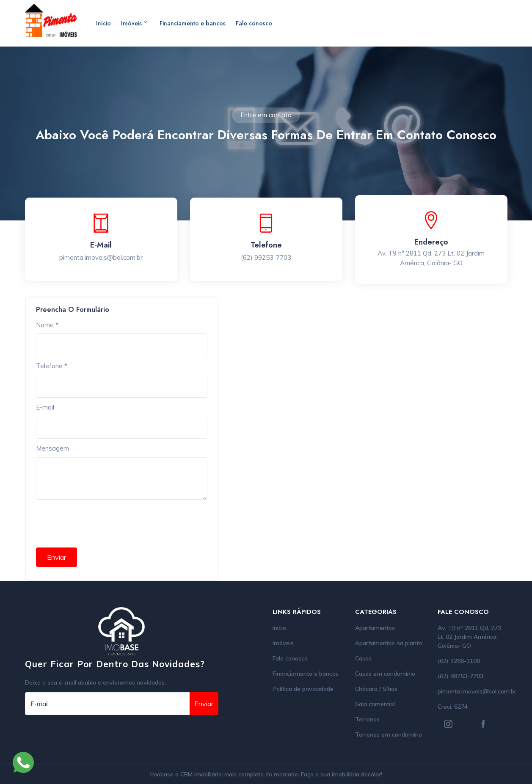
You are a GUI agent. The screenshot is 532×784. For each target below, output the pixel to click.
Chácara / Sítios (376, 689)
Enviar (57, 557)
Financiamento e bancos (193, 23)
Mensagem (52, 448)
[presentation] (100, 520)
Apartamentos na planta (389, 643)
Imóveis (134, 23)
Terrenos (367, 719)
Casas (363, 658)
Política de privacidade (303, 689)
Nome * (47, 325)
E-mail (45, 407)
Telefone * (52, 366)
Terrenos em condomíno (389, 734)
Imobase (163, 774)
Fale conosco (254, 23)
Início (103, 23)
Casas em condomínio (385, 674)
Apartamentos (375, 628)
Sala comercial (375, 704)
